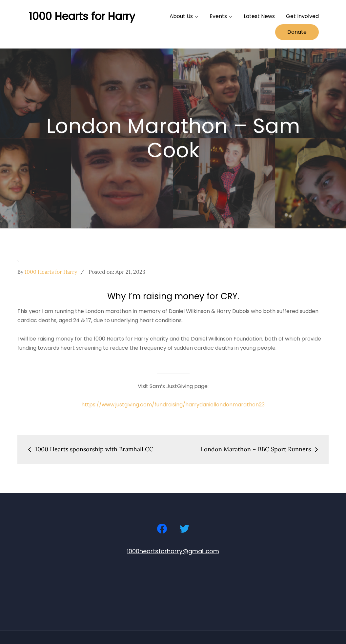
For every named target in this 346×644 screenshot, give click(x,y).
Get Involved (302, 16)
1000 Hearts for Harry (82, 16)
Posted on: (117, 272)
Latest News (259, 16)
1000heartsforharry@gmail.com (173, 551)
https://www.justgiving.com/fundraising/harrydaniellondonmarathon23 (173, 405)
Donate (297, 32)
